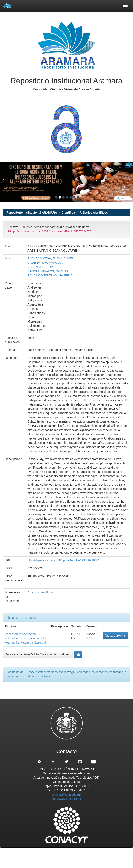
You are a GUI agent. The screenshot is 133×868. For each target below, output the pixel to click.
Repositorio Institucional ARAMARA (32, 213)
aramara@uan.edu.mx (67, 795)
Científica (68, 213)
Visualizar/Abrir (115, 635)
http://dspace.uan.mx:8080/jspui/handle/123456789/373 (64, 560)
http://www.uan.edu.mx (67, 799)
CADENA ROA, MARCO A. (45, 263)
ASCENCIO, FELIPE (41, 267)
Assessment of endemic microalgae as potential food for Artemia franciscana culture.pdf (26, 638)
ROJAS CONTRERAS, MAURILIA (50, 275)
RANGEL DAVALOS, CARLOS (48, 271)
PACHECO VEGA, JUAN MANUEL (51, 258)
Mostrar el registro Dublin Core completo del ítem (38, 654)
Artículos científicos (94, 213)
